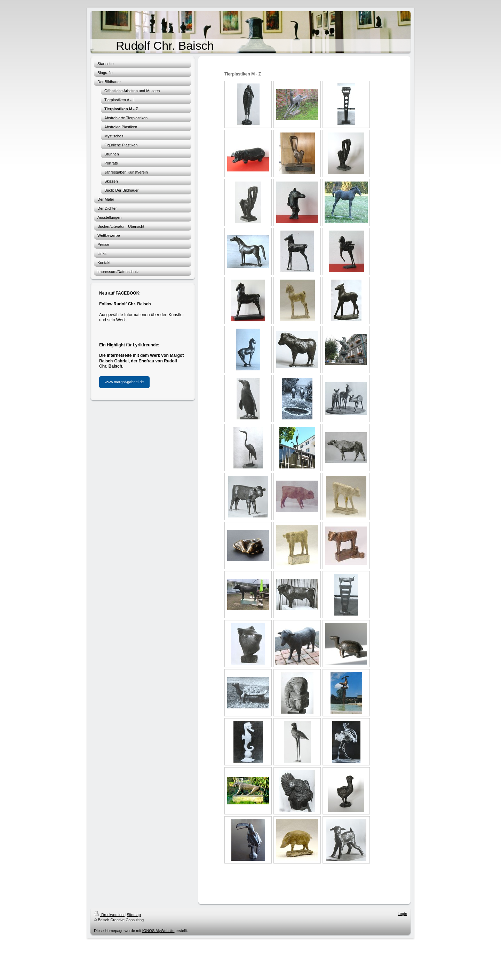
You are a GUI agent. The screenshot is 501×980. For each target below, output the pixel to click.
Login (402, 914)
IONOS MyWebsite (158, 931)
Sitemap (134, 915)
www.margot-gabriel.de (124, 382)
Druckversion (109, 915)
